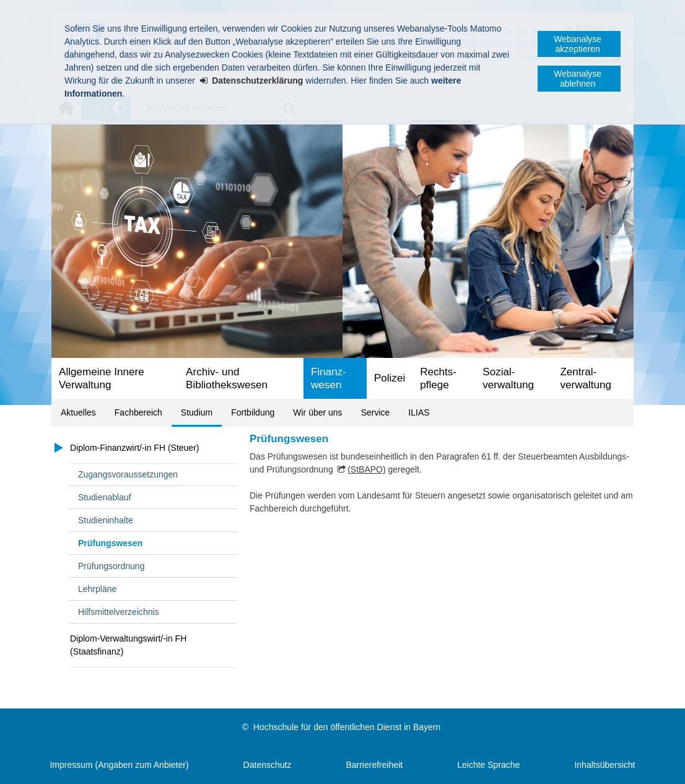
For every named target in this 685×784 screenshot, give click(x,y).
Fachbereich (138, 412)
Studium (197, 412)
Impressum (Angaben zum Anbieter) (119, 765)
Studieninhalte (106, 520)
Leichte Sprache (488, 765)
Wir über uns (317, 412)
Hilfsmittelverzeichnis (119, 612)
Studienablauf (105, 497)
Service (376, 412)
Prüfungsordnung (111, 566)
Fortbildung (253, 412)
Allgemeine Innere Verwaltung (102, 378)
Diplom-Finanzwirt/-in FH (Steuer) (134, 448)
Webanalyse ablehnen (578, 79)
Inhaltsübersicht (604, 765)
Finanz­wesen (329, 378)
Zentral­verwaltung (586, 378)
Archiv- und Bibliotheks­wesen (227, 378)
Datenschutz (268, 765)
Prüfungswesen (110, 543)
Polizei (390, 378)
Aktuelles (78, 412)
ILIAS (419, 412)
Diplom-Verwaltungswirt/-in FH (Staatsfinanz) (128, 645)
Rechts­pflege (438, 378)
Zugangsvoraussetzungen (128, 474)
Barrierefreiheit (374, 765)
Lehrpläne (97, 589)
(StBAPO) (366, 469)
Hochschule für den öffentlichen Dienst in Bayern (347, 727)
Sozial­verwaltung (508, 378)
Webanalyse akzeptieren (578, 44)
